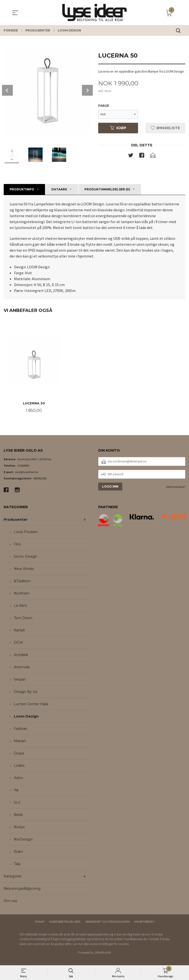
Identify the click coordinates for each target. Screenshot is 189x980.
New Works (24, 569)
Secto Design (25, 557)
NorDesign (23, 840)
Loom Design (26, 717)
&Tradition (22, 581)
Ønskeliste (165, 128)
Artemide (22, 667)
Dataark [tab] (59, 189)
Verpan (20, 680)
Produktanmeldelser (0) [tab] (107, 189)
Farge (104, 106)
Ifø (16, 790)
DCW (18, 643)
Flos (17, 544)
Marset (20, 741)
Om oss (10, 901)
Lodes (19, 766)
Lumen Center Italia (31, 704)
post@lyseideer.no (27, 472)
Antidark (21, 655)
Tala (17, 864)
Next (87, 90)
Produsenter (16, 520)
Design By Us (25, 692)
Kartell (19, 630)
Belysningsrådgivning (22, 889)
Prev (7, 90)
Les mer (78, 944)
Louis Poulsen (26, 532)
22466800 (23, 466)
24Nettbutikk (103, 953)
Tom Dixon (23, 618)
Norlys (19, 827)
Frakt (40, 922)
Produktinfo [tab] (22, 189)
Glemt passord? (176, 487)
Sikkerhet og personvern (107, 922)
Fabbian (21, 729)
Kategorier (13, 876)
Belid (18, 815)
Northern (22, 594)
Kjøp (118, 128)
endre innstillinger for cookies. (110, 944)
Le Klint (20, 606)
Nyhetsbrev (144, 922)
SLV (17, 803)
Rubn (18, 852)
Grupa (19, 753)
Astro (18, 778)
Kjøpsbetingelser (65, 922)
